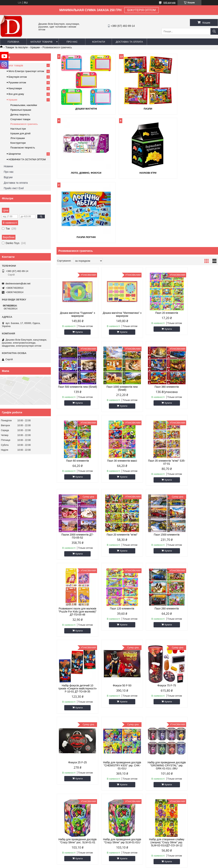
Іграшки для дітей (20, 133)
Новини (8, 166)
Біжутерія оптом (18, 77)
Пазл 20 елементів (158, 248)
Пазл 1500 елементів (199, 396)
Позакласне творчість (23, 148)
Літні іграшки (18, 138)
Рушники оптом (17, 83)
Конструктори (18, 143)
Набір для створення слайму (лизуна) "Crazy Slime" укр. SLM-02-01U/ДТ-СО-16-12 (199, 630)
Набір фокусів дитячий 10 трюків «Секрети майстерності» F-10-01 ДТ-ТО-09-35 (199, 475)
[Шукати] (214, 31)
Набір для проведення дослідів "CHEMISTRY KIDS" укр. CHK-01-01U (199, 553)
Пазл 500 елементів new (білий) (199, 250)
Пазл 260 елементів (158, 470)
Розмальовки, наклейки (24, 105)
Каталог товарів (41, 42)
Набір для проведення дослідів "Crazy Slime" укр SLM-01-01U (158, 630)
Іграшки (35, 47)
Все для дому (16, 94)
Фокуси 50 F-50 (76, 550)
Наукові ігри (83, 173)
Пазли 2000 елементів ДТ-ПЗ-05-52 (117, 398)
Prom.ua (127, 861)
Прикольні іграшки (21, 110)
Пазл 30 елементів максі (199, 322)
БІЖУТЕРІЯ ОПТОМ (142, 10)
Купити (77, 268)
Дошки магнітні (83, 109)
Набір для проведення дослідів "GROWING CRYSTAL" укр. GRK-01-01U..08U (76, 632)
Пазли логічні (137, 173)
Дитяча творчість (20, 115)
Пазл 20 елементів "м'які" (158, 396)
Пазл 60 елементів (158, 322)
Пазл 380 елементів (117, 322)
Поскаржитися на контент (149, 864)
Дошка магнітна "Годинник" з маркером (76, 250)
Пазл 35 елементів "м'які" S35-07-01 (76, 398)
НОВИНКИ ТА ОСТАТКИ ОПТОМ (27, 159)
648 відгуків (169, 3)
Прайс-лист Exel (14, 188)
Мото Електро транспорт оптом (26, 71)
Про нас (72, 42)
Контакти (99, 42)
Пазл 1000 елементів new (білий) (76, 324)
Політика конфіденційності (178, 864)
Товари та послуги (16, 47)
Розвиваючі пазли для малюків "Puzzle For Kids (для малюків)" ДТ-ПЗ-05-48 (76, 473)
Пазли (137, 109)
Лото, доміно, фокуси (192, 109)
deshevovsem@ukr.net (18, 284)
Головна (13, 42)
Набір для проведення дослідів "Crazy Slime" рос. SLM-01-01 (117, 630)
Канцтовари (15, 88)
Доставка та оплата (129, 42)
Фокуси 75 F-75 (117, 550)
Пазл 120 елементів (117, 470)
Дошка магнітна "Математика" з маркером (117, 250)
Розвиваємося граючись (24, 124)
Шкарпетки (15, 154)
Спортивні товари (20, 119)
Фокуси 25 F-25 (158, 550)
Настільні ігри (18, 129)
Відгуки (8, 177)
